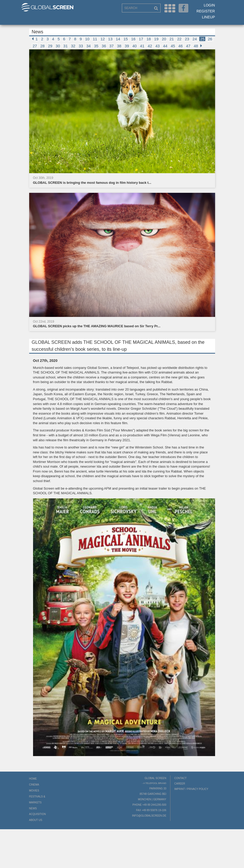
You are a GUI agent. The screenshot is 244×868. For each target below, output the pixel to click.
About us (36, 820)
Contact (180, 778)
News (33, 808)
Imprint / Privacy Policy (191, 789)
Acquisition (38, 814)
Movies (34, 791)
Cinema (34, 785)
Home (33, 779)
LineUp (208, 17)
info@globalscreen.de (149, 816)
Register (206, 11)
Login (209, 5)
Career (180, 784)
